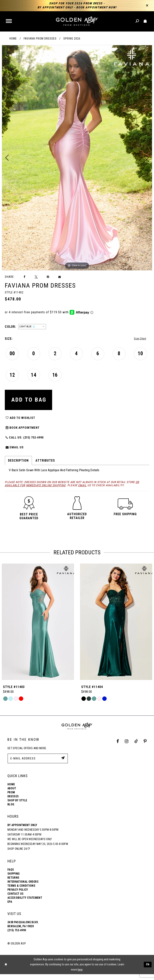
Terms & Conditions (21, 891)
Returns (13, 883)
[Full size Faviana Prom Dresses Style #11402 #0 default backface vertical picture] (77, 158)
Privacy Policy (18, 896)
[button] (9, 21)
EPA (10, 908)
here (80, 975)
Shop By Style (17, 806)
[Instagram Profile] (127, 747)
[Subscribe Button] (63, 764)
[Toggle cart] (145, 21)
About (12, 794)
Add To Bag (31, 402)
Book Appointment (24, 432)
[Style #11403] (116, 628)
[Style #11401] (38, 628)
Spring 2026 (72, 39)
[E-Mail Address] (38, 764)
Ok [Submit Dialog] (148, 970)
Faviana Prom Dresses (40, 39)
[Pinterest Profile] (145, 747)
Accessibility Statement (25, 904)
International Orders (23, 887)
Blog (11, 810)
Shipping (14, 879)
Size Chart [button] (139, 339)
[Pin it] (48, 277)
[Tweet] (36, 277)
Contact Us (15, 900)
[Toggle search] (137, 21)
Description (18, 466)
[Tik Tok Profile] (136, 747)
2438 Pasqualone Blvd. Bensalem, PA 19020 (23, 930)
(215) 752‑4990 (17, 936)
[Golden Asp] (77, 21)
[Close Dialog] (6, 970)
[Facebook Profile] (118, 747)
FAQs (11, 875)
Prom (11, 798)
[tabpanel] (77, 158)
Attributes (45, 466)
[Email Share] (60, 277)
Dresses (13, 802)
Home (13, 39)
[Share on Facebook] (25, 277)
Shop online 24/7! (19, 855)
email (82, 491)
